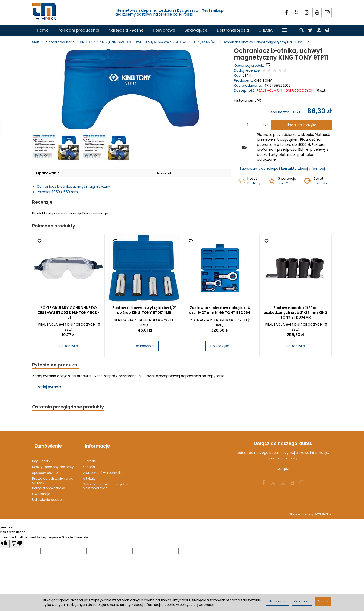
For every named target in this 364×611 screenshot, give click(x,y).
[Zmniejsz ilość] (255, 125)
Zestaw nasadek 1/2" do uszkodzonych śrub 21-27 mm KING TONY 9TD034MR (296, 314)
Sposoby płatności (47, 470)
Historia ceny (247, 100)
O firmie (89, 458)
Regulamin (41, 458)
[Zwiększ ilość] (238, 125)
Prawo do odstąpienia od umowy (53, 477)
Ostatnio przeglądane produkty (71, 409)
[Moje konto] (319, 30)
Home (43, 30)
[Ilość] (246, 125)
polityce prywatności (197, 605)
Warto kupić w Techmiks (102, 470)
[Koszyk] (310, 30)
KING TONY (263, 80)
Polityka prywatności (49, 485)
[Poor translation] (17, 541)
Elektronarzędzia (233, 30)
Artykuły (89, 475)
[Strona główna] (45, 12)
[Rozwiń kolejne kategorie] (284, 30)
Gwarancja (41, 491)
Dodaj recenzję (95, 214)
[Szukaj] (302, 30)
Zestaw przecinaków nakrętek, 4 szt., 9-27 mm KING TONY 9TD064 (220, 311)
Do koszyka (68, 347)
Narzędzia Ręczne (126, 30)
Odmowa (302, 601)
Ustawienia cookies (48, 497)
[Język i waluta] (327, 30)
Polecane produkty (55, 227)
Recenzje (43, 202)
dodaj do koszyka (300, 125)
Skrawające (196, 30)
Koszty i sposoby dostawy (53, 464)
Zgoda (323, 601)
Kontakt (89, 464)
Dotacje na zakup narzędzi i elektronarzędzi (105, 483)
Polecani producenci (78, 30)
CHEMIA (265, 30)
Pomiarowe (164, 30)
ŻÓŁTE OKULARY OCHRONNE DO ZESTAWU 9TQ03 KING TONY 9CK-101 (69, 314)
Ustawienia (278, 601)
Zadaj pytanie (49, 389)
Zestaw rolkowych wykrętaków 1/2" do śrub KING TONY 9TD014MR (144, 311)
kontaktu (289, 169)
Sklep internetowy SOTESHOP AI (310, 511)
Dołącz (283, 471)
